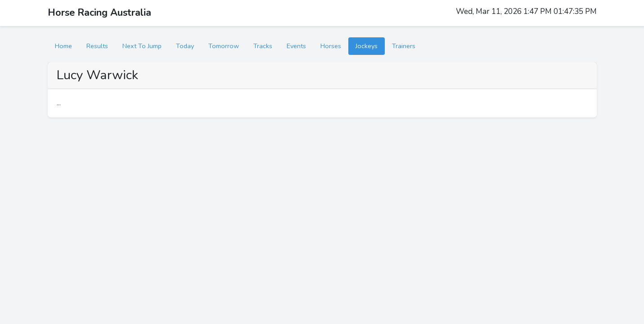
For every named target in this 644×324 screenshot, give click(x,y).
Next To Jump (142, 46)
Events (296, 46)
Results (97, 46)
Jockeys (367, 46)
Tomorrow (224, 46)
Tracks (263, 46)
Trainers (404, 46)
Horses (331, 46)
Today (185, 46)
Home (63, 46)
